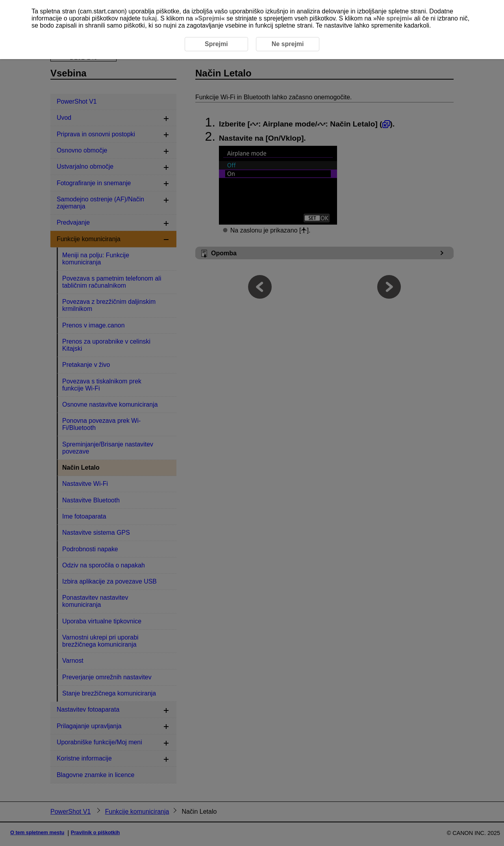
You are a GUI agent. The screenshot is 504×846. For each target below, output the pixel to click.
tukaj (149, 18)
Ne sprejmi (393, 18)
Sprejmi (210, 18)
